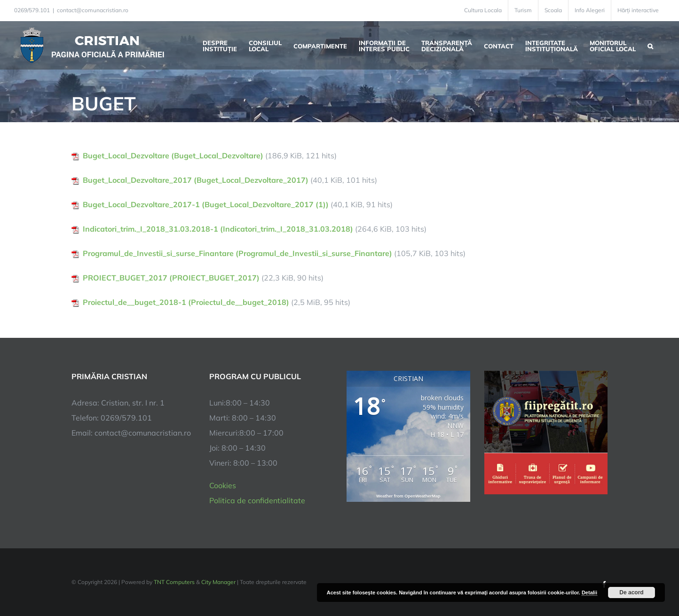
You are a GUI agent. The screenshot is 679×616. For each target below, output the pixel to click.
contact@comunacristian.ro (93, 10)
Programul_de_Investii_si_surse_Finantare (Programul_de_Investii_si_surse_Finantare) (237, 253)
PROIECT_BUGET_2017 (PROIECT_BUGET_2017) (171, 278)
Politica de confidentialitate (257, 500)
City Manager (218, 582)
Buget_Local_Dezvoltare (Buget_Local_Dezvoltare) (173, 156)
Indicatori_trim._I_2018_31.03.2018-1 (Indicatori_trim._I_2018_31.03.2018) (218, 229)
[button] (650, 45)
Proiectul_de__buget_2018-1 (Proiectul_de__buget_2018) (186, 302)
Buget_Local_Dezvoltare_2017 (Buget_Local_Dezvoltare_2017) (196, 180)
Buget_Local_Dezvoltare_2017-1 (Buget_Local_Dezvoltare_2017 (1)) (206, 204)
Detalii (589, 593)
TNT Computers (174, 582)
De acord (631, 593)
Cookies (223, 485)
